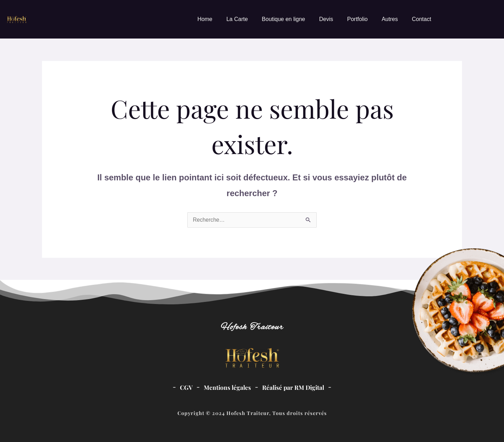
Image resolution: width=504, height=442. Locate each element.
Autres (390, 19)
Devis (326, 19)
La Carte (237, 19)
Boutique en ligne (283, 19)
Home (205, 19)
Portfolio (358, 19)
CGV (185, 387)
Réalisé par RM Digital (294, 387)
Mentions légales (227, 387)
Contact (422, 19)
